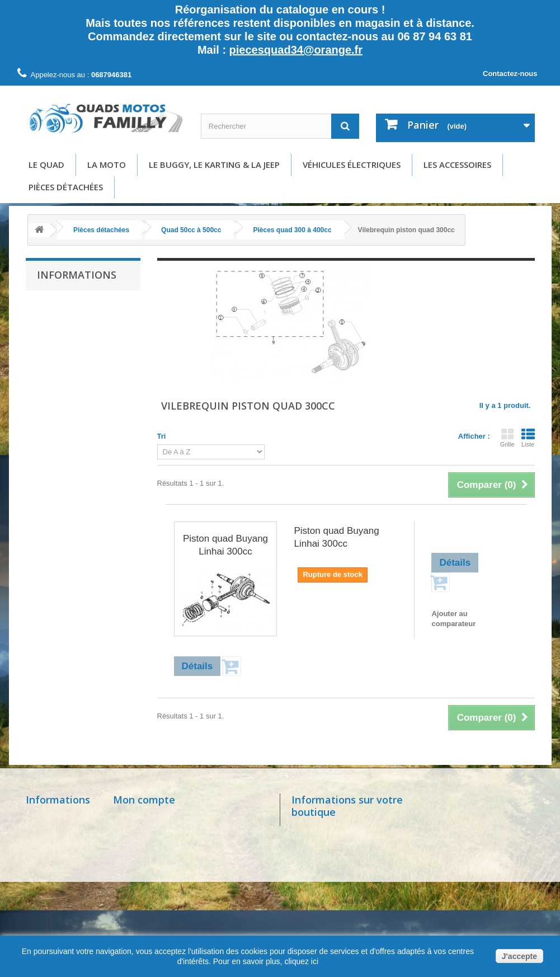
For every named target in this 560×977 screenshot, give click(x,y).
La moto (107, 165)
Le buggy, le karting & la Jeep (214, 165)
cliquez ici (301, 961)
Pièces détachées (66, 187)
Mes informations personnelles (170, 878)
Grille (507, 438)
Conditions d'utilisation (81, 355)
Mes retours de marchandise (166, 833)
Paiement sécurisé (75, 389)
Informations (77, 275)
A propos (60, 372)
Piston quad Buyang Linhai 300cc (225, 545)
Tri (162, 436)
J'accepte (519, 956)
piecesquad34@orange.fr (296, 50)
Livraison (60, 321)
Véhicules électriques (352, 165)
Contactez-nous (510, 74)
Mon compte (144, 800)
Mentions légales (72, 338)
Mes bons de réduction (156, 893)
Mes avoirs (133, 848)
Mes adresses (139, 863)
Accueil (57, 305)
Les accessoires (457, 165)
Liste (528, 438)
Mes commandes (145, 818)
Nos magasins (52, 818)
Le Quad (46, 165)
